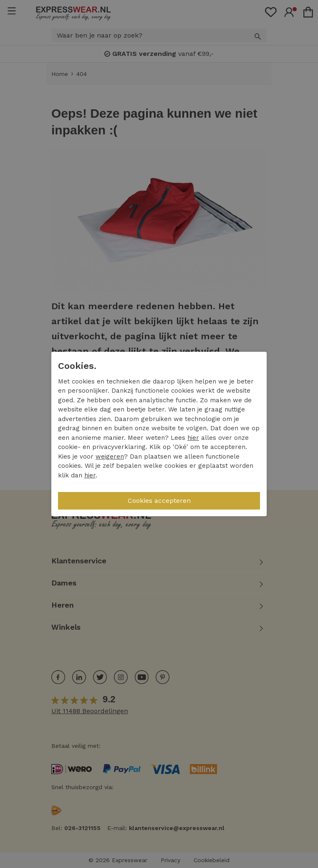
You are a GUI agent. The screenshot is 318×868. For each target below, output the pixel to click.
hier (193, 438)
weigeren (110, 457)
